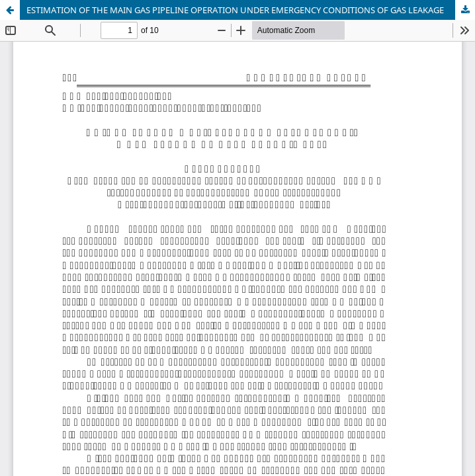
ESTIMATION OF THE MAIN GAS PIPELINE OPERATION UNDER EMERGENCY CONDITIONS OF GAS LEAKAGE (235, 10)
